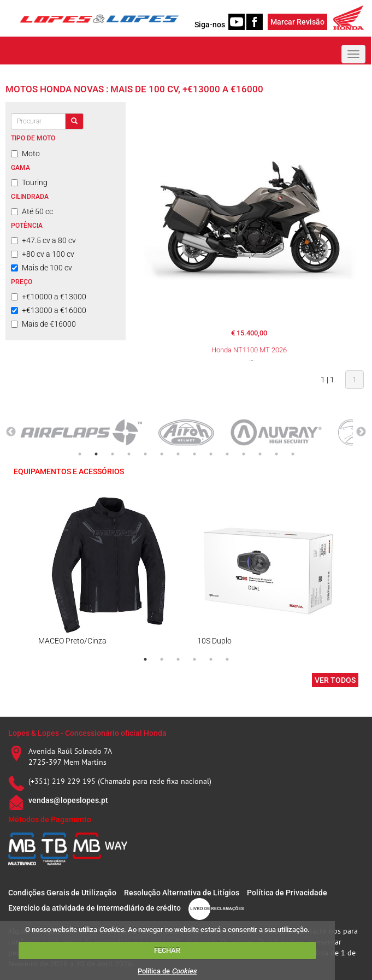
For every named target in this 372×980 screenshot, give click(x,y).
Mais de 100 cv (42, 268)
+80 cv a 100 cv (43, 254)
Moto (25, 154)
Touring (29, 182)
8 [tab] (194, 454)
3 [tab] (113, 454)
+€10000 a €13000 (49, 297)
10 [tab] (227, 454)
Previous (11, 432)
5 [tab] (145, 454)
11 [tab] (244, 454)
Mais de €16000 (43, 324)
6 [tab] (162, 454)
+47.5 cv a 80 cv (43, 240)
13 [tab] (276, 454)
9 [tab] (211, 454)
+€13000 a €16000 (49, 310)
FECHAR (167, 950)
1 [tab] (80, 454)
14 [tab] (293, 454)
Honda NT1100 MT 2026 (249, 350)
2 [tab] (96, 454)
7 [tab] (178, 454)
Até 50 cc (32, 211)
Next (361, 432)
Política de (167, 971)
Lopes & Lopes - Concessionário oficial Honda (87, 733)
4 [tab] (129, 454)
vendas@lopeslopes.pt (68, 800)
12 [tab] (260, 454)
